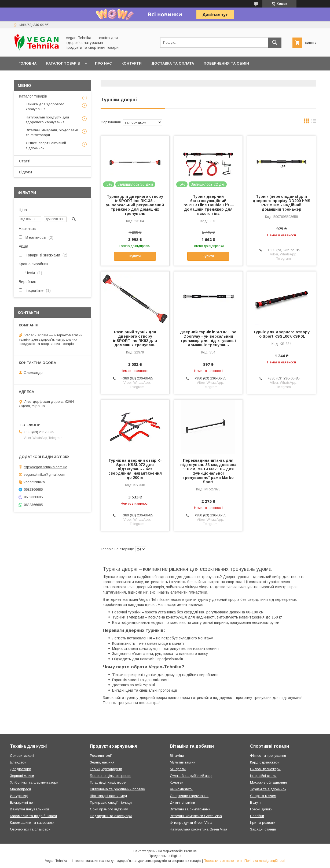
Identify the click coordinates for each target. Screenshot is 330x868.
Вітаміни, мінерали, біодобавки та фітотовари (52, 133)
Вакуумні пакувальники (29, 809)
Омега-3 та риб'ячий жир (191, 776)
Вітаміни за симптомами (190, 809)
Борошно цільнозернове (111, 776)
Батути (256, 802)
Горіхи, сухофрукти (106, 769)
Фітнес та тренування (268, 756)
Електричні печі (23, 802)
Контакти (132, 63)
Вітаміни (177, 756)
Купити (135, 256)
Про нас (103, 63)
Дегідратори (21, 769)
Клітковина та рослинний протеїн (118, 789)
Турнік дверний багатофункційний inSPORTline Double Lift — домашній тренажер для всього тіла (208, 205)
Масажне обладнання (268, 782)
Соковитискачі (22, 756)
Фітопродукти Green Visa (191, 823)
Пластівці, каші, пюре (108, 782)
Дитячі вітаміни (182, 802)
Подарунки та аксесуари (111, 816)
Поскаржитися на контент (223, 861)
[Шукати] (275, 43)
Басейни (257, 816)
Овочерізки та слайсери (30, 829)
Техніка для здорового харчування (45, 107)
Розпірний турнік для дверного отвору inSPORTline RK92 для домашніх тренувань (135, 338)
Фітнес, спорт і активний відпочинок (46, 145)
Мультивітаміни (183, 762)
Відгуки (25, 172)
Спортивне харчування (189, 796)
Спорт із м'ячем (263, 796)
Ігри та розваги (263, 823)
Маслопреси (20, 789)
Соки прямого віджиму (109, 809)
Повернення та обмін (226, 63)
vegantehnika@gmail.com (45, 474)
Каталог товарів (63, 63)
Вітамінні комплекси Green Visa (196, 816)
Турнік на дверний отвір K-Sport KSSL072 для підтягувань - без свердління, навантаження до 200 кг (135, 469)
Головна (27, 63)
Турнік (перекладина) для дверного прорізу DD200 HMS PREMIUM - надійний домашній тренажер (281, 203)
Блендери (18, 762)
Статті (25, 161)
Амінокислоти (181, 789)
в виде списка (314, 122)
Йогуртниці (19, 796)
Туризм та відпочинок (268, 789)
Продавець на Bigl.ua (165, 856)
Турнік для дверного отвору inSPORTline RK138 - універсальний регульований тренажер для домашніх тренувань (135, 205)
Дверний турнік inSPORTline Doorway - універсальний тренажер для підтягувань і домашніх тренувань (208, 338)
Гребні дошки (261, 809)
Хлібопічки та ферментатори (34, 782)
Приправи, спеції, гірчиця (111, 802)
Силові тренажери (265, 769)
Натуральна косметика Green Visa (199, 829)
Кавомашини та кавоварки (32, 823)
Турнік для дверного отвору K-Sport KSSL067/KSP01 (281, 334)
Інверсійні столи (263, 776)
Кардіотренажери (265, 762)
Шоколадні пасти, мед (109, 796)
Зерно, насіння (102, 762)
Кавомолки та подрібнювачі (33, 816)
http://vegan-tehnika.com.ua (45, 467)
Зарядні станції (263, 829)
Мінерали (178, 769)
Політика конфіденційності (265, 861)
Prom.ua (190, 851)
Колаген (177, 782)
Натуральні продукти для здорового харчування (47, 120)
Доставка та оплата (173, 63)
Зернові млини (22, 776)
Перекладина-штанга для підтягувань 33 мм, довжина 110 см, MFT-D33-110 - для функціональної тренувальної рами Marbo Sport (208, 471)
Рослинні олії (101, 756)
